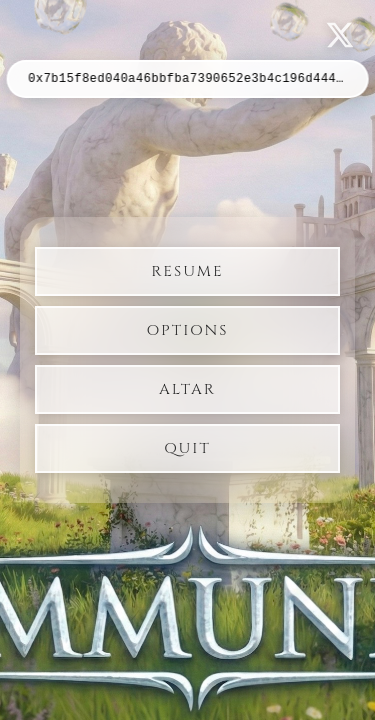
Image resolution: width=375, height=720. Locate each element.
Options (188, 330)
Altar (187, 389)
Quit (187, 448)
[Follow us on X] (340, 35)
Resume (187, 271)
